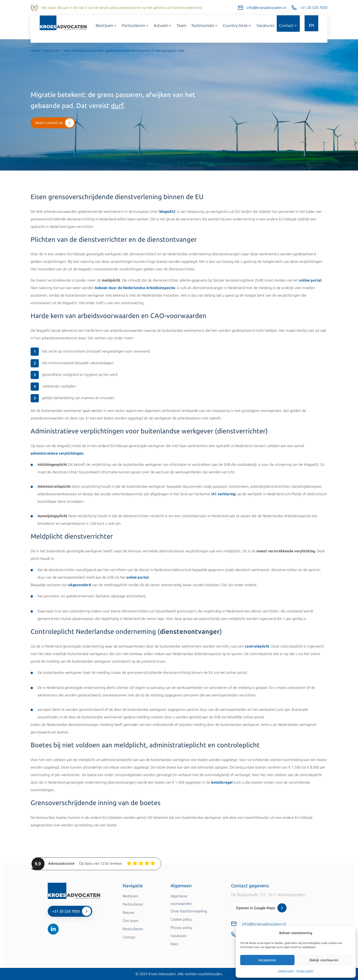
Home (36, 51)
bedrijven (52, 51)
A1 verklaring (224, 494)
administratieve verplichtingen (57, 453)
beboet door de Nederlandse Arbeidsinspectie (135, 288)
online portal (310, 280)
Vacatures (265, 26)
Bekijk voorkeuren (324, 960)
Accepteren (267, 960)
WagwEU (167, 212)
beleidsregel (222, 782)
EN (312, 25)
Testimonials (205, 26)
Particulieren (135, 26)
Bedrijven (106, 26)
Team (182, 26)
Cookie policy (286, 971)
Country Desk (237, 26)
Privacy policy (305, 971)
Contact (288, 26)
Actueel (163, 26)
